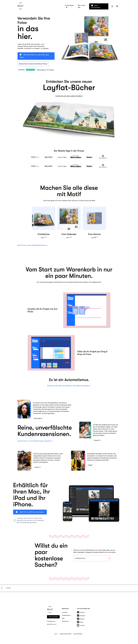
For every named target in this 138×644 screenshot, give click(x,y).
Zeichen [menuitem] (112, 6)
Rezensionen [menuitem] (65, 621)
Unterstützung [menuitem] (51, 621)
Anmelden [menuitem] (65, 612)
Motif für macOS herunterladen (32, 512)
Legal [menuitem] (56, 634)
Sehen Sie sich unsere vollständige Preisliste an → (33, 245)
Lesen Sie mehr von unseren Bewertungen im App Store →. (35, 441)
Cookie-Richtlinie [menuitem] (78, 634)
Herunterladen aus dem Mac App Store (34, 56)
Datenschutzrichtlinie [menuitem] (66, 634)
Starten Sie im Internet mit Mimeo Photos (33, 64)
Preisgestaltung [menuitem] (66, 615)
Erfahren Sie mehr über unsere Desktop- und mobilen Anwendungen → (69, 386)
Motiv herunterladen (96, 7)
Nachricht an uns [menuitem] (52, 624)
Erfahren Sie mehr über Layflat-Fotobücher (69, 96)
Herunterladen (53, 617)
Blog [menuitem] (63, 618)
